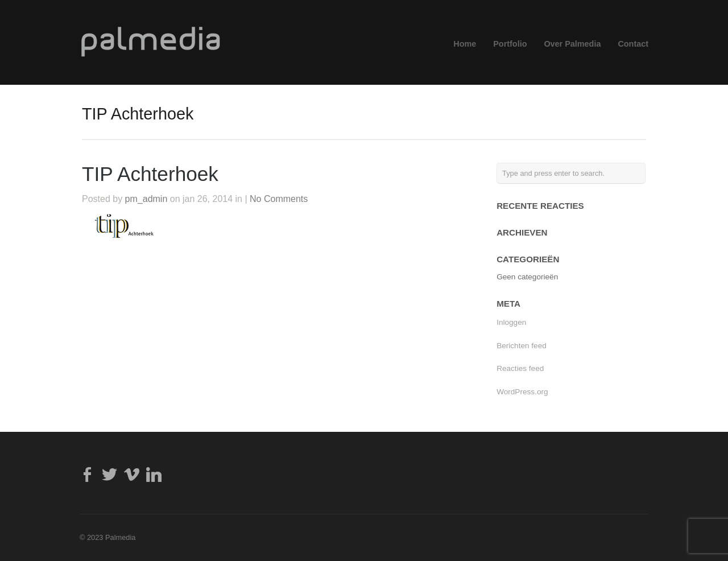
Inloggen (511, 322)
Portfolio (510, 44)
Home (465, 44)
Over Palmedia (572, 44)
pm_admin (146, 199)
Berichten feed (522, 346)
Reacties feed (520, 368)
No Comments (279, 199)
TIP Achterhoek (150, 174)
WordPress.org (522, 392)
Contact (633, 44)
